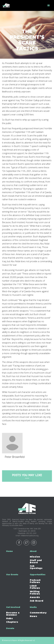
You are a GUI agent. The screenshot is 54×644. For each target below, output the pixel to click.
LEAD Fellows (35, 587)
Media (33, 607)
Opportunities (38, 575)
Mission (35, 557)
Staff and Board (36, 561)
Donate (10, 628)
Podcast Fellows (35, 581)
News (33, 616)
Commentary (38, 613)
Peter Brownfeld (29, 53)
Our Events (12, 575)
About (33, 551)
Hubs (9, 618)
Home (9, 551)
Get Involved (13, 607)
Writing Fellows (35, 593)
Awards (35, 597)
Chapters (12, 622)
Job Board (37, 601)
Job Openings (36, 567)
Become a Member (13, 614)
